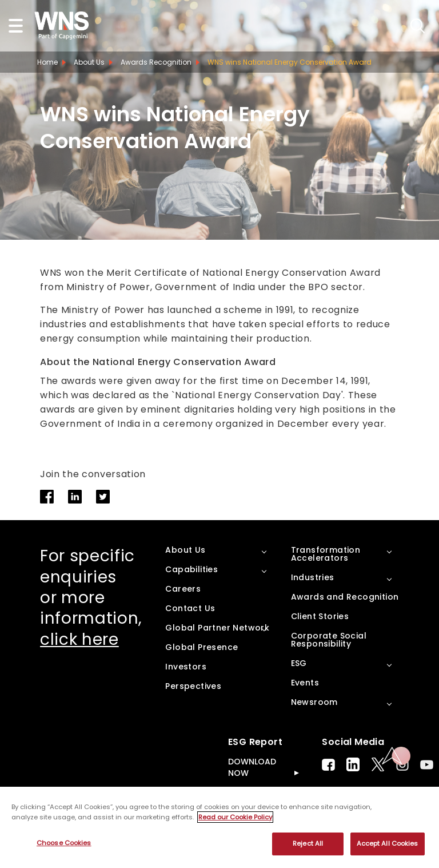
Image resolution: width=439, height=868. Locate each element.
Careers (183, 589)
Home (47, 62)
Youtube (427, 765)
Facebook (328, 765)
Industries (313, 577)
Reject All (308, 843)
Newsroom (314, 702)
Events (305, 683)
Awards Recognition (156, 62)
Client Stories (320, 616)
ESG (299, 663)
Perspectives (193, 686)
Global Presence (201, 647)
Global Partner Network (217, 628)
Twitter (378, 764)
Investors (186, 667)
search (418, 26)
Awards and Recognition (345, 597)
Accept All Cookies (388, 843)
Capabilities (191, 569)
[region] (219, 827)
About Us (89, 62)
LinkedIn (353, 764)
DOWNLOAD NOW (252, 767)
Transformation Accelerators (326, 554)
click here (79, 639)
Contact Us (190, 608)
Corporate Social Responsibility (329, 640)
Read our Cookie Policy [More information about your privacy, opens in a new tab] (235, 817)
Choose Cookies (64, 843)
